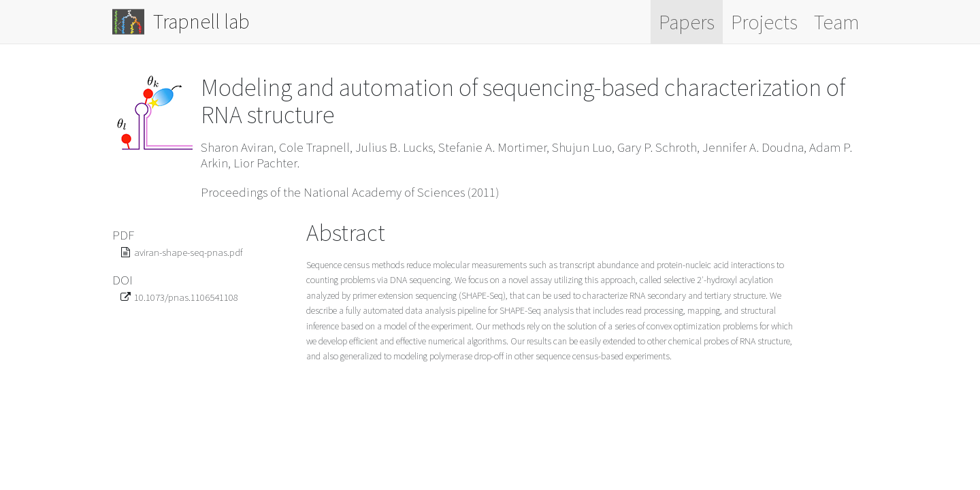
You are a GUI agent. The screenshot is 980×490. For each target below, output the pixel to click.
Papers (687, 22)
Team (837, 22)
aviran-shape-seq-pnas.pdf (189, 252)
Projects (764, 22)
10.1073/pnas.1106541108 (186, 297)
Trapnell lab (181, 22)
